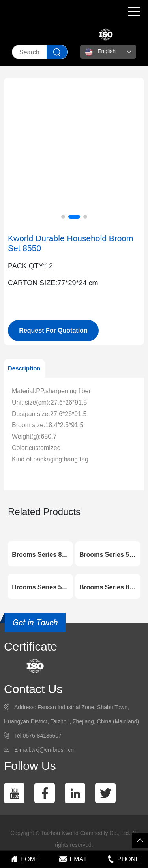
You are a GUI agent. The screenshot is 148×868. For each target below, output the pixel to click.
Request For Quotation (53, 330)
